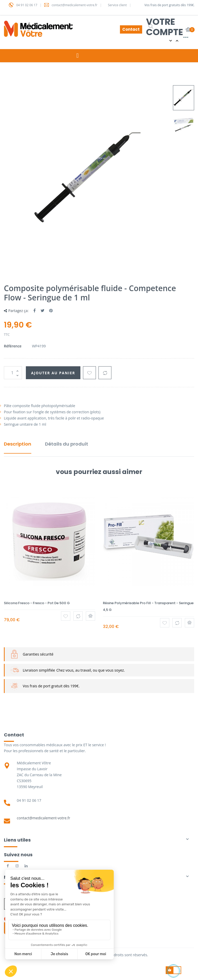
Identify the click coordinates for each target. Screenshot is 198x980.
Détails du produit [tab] (67, 444)
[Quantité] (13, 373)
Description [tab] (18, 444)
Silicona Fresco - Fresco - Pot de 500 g (37, 603)
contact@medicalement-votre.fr (44, 818)
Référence (13, 346)
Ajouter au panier (54, 373)
